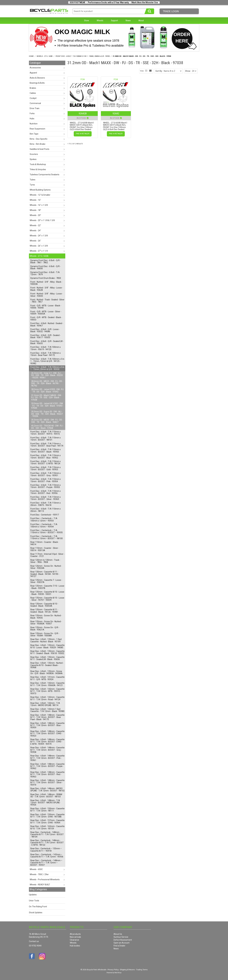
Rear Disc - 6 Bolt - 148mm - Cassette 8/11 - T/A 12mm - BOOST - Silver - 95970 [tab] (47, 783)
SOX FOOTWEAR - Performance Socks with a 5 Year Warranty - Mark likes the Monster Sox (114, 2)
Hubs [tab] (32, 119)
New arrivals (75, 937)
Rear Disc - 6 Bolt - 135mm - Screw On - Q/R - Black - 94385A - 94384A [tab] (46, 672)
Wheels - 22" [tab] (35, 225)
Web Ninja (118, 973)
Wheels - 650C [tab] (36, 869)
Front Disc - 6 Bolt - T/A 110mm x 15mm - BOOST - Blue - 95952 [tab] (46, 456)
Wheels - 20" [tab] (35, 215)
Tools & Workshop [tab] (38, 164)
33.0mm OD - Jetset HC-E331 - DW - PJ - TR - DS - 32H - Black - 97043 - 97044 (47, 406)
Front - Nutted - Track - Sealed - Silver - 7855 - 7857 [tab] (47, 301)
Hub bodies (75, 946)
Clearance (74, 940)
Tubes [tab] (32, 180)
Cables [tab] (33, 93)
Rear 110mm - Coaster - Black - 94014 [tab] (45, 543)
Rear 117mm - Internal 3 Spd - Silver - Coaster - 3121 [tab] (47, 555)
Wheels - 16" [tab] (35, 200)
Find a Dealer (119, 946)
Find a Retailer (83, 134)
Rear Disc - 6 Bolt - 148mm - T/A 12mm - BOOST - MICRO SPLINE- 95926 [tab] (45, 803)
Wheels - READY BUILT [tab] (40, 885)
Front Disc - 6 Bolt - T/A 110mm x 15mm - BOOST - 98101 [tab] (46, 439)
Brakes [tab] (33, 88)
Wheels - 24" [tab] (35, 231)
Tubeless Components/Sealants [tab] (44, 175)
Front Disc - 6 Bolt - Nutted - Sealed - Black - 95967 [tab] (47, 324)
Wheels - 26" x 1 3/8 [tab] (39, 246)
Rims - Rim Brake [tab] (38, 144)
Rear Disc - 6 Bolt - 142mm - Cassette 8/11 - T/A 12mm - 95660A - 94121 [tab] (47, 684)
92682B (83, 113)
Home (31, 56)
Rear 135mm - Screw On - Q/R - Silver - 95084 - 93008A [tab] (45, 634)
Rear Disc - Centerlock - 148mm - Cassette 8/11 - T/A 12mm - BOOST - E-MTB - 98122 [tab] (47, 843)
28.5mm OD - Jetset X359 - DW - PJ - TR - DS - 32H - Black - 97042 (47, 390)
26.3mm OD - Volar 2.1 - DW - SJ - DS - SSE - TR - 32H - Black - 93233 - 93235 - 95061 (47, 375)
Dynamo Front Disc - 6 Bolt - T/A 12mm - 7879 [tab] (45, 273)
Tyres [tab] (32, 185)
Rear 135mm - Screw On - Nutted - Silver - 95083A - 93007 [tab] (46, 623)
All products (75, 934)
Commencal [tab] (35, 103)
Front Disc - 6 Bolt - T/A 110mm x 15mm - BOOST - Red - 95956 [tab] (46, 492)
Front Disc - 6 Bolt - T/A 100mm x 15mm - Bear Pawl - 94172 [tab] (46, 354)
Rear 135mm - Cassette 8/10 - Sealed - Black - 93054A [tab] (44, 605)
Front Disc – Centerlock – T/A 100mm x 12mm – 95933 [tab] (44, 519)
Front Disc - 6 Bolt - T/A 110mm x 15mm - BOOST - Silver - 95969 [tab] (46, 498)
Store (87, 21)
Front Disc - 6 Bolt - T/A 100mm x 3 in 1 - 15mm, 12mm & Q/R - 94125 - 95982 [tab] (47, 361)
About (141, 21)
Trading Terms (142, 970)
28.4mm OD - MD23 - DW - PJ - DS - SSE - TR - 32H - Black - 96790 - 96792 (47, 383)
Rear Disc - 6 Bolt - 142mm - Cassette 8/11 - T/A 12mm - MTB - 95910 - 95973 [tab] (47, 691)
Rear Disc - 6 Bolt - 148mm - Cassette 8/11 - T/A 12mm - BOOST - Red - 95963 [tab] (47, 774)
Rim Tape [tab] (34, 134)
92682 (116, 113)
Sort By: (159, 71)
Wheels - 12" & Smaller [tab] (40, 195)
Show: (188, 71)
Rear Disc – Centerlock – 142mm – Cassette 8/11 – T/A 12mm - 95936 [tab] (47, 856)
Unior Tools (34, 901)
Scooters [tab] (34, 154)
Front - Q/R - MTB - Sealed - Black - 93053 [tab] (46, 318)
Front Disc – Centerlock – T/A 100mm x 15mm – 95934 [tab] (44, 525)
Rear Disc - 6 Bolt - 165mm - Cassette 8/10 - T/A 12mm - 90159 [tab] (47, 827)
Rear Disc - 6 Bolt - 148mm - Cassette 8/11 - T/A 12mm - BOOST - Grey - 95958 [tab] (47, 750)
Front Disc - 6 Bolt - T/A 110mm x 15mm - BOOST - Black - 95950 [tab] (46, 451)
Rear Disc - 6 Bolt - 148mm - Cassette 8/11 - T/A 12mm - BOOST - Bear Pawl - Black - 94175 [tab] (47, 717)
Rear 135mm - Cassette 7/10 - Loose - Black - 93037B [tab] (47, 587)
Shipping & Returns (127, 970)
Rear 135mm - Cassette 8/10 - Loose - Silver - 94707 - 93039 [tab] (47, 599)
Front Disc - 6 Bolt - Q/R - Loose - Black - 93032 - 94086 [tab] (45, 330)
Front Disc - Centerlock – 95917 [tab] (45, 515)
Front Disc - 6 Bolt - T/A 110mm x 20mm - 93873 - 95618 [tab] (46, 504)
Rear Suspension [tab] (37, 129)
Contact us (34, 941)
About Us (118, 934)
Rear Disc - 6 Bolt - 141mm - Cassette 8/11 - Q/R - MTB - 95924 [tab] (47, 678)
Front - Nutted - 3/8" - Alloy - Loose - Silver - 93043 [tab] (47, 295)
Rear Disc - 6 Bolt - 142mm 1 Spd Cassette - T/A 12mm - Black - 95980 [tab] (47, 710)
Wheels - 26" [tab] (35, 241)
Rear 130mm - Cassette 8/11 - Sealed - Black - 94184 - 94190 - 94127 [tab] (45, 574)
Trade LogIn (171, 11)
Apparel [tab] (33, 73)
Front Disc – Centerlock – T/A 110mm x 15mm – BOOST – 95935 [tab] (47, 531)
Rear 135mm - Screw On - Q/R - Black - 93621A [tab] (45, 629)
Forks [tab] (32, 113)
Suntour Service (121, 937)
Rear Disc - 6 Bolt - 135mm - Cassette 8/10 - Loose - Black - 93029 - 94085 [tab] (47, 646)
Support (114, 21)
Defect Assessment (123, 940)
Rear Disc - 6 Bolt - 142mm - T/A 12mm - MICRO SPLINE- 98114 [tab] (45, 704)
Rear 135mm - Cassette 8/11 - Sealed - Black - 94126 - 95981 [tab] (44, 611)
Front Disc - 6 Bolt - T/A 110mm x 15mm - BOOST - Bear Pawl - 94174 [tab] (47, 445)
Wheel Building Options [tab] (40, 190)
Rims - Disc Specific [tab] (39, 139)
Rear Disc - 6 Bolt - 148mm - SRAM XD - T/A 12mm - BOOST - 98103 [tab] (46, 796)
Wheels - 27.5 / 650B (45, 56)
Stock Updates (36, 913)
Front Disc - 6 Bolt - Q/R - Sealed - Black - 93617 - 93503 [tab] (46, 336)
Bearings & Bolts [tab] (37, 83)
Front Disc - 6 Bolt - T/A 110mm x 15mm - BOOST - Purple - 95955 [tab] (46, 486)
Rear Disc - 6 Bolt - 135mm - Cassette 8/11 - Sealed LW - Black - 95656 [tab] (47, 658)
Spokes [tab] (33, 159)
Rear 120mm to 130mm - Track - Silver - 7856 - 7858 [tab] (45, 561)
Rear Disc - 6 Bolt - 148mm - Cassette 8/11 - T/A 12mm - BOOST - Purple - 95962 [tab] (47, 766)
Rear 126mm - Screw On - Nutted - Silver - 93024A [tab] (46, 567)
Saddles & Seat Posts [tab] (39, 149)
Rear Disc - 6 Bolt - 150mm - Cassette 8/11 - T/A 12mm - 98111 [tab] (47, 810)
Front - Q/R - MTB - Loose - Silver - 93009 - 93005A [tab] (46, 313)
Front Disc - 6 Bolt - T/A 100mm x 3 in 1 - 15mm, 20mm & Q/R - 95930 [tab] (47, 368)
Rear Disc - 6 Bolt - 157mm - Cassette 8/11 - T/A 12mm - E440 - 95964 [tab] (47, 821)
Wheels (100, 21)
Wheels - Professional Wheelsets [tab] (45, 879)
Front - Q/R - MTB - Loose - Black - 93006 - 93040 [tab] (46, 307)
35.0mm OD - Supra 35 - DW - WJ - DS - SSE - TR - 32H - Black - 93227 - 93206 (47, 414)
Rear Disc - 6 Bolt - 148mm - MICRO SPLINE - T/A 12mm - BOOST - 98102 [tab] (47, 790)
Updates (33, 895)
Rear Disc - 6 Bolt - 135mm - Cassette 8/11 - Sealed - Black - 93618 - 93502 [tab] (47, 652)
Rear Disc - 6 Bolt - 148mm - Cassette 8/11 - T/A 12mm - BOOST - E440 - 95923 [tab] (47, 734)
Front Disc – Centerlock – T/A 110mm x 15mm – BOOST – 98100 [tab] (47, 537)
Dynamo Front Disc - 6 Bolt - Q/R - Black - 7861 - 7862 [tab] (46, 261)
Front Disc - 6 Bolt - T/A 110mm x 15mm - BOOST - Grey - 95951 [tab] (46, 474)
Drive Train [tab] (35, 108)
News (128, 21)
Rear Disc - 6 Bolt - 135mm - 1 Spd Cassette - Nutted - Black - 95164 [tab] (46, 640)
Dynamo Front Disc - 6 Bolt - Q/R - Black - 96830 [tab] (46, 267)
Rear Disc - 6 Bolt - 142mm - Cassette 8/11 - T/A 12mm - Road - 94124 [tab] (47, 698)
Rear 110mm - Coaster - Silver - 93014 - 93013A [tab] (45, 549)
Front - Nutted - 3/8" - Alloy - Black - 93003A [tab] (46, 283)
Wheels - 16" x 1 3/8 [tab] (39, 205)
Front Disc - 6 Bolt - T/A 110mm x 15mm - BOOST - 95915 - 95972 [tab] (46, 433)
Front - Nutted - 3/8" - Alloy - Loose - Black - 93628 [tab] (47, 289)
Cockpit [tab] (33, 98)
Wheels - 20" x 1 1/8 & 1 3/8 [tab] (42, 220)
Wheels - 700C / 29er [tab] (39, 874)
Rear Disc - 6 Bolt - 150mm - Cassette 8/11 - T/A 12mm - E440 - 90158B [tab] (47, 816)
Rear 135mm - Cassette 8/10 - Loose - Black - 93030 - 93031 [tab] (47, 593)
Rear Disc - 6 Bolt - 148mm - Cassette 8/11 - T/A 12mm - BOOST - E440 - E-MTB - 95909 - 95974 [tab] (47, 742)
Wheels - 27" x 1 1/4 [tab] (39, 251)
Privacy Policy (113, 970)
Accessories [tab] (35, 68)
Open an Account (121, 943)
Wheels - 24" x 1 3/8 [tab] (39, 236)
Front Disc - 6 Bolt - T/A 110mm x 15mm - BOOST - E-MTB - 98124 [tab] (46, 462)
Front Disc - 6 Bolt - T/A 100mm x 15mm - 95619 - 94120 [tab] (46, 348)
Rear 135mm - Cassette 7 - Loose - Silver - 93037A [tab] (46, 581)
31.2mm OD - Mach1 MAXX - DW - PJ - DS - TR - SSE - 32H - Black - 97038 (47, 398)
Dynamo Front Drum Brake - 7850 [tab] (46, 278)
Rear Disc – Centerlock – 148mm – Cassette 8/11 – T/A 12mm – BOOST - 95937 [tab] (46, 863)
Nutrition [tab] (34, 124)
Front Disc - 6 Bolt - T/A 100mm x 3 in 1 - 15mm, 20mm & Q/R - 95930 (83, 56)
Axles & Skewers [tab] (37, 78)
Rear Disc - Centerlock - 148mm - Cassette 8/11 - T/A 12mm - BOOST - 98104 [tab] (47, 834)
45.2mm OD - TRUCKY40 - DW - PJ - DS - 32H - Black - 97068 (47, 427)
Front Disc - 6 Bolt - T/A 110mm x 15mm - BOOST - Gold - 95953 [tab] (46, 468)
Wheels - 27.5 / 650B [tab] (39, 256)
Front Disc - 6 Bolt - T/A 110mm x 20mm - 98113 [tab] (46, 510)
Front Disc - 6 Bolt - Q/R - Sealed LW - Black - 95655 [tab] (47, 342)
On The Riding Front (38, 907)
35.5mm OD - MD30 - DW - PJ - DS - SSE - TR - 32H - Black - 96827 (47, 421)
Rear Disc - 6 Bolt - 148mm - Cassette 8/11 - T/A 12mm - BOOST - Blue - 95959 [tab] (47, 725)
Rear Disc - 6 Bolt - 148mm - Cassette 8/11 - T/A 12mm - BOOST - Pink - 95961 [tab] (47, 758)
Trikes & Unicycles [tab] (38, 169)
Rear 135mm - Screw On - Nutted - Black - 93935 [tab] (46, 617)
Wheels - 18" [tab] (35, 210)
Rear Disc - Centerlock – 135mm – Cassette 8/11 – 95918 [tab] (46, 850)
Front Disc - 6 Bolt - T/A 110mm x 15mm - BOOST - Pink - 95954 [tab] (46, 480)
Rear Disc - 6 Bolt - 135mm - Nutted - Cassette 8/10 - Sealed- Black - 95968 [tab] (47, 665)
